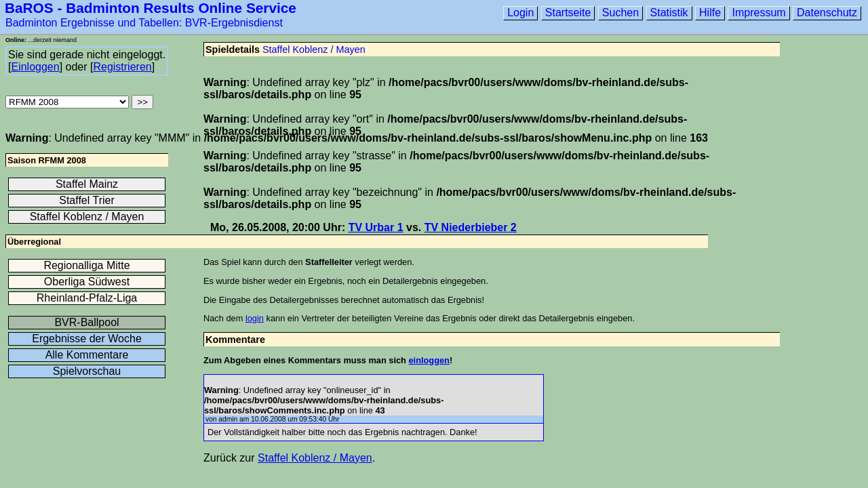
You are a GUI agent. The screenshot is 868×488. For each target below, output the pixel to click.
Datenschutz (827, 13)
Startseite (568, 13)
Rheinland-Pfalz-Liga (87, 298)
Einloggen (35, 67)
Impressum (758, 13)
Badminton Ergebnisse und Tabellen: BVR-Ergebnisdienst (144, 23)
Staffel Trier (87, 200)
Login (520, 13)
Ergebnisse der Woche (87, 339)
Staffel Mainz (87, 184)
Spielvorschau (87, 371)
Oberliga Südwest (87, 282)
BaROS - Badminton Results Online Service (151, 8)
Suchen (620, 13)
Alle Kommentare (87, 355)
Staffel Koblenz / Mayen (314, 49)
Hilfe (710, 13)
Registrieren (122, 67)
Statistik (669, 13)
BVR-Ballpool (86, 322)
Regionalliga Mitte (86, 265)
